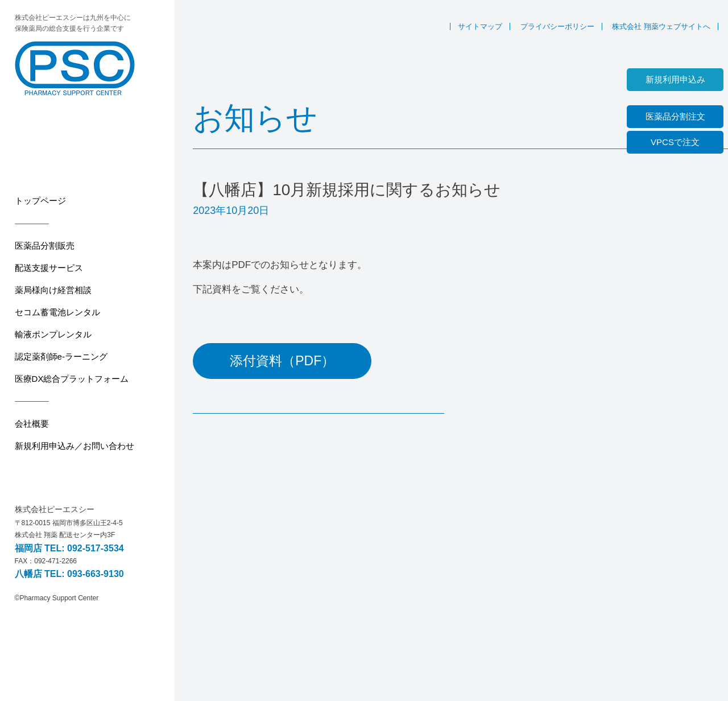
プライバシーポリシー (557, 26)
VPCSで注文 (675, 142)
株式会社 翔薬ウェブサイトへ (661, 26)
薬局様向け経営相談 (53, 290)
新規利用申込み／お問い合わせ (75, 446)
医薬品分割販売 (45, 246)
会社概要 (32, 424)
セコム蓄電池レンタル (57, 312)
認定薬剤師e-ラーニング (61, 356)
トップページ (40, 201)
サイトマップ (480, 26)
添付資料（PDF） (282, 361)
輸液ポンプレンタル (53, 334)
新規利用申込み (675, 79)
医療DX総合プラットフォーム (72, 379)
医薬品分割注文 (675, 116)
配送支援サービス (49, 268)
